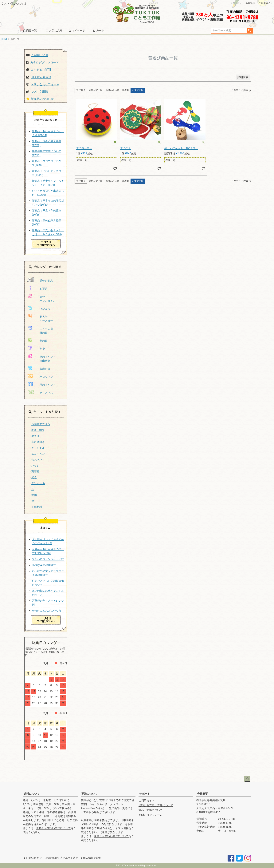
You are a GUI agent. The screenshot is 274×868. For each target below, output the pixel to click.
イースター (46, 321)
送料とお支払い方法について (53, 828)
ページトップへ (247, 779)
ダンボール (38, 483)
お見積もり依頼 (41, 77)
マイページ (77, 30)
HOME (4, 39)
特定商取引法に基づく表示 (62, 858)
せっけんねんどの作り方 (47, 611)
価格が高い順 (112, 90)
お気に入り (54, 30)
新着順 (126, 90)
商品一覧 (30, 30)
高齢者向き (38, 442)
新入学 (44, 317)
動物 (34, 495)
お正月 (44, 289)
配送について (89, 794)
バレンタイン (48, 301)
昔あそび (37, 460)
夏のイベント (48, 357)
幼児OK (36, 436)
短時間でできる (41, 424)
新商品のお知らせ (42, 99)
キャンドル (38, 448)
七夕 (42, 349)
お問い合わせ (34, 858)
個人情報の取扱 (92, 858)
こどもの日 (46, 329)
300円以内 (38, 430)
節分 (42, 297)
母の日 (44, 333)
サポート (145, 794)
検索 (250, 31)
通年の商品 (46, 281)
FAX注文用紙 (39, 92)
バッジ (35, 466)
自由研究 (45, 361)
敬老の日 (45, 369)
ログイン (237, 3)
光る (34, 477)
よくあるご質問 (41, 70)
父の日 (44, 341)
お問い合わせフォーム (45, 84)
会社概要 (202, 794)
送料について (32, 794)
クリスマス (46, 393)
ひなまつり (46, 309)
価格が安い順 (96, 90)
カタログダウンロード (45, 62)
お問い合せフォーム (151, 815)
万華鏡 (35, 471)
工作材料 (37, 507)
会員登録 (250, 3)
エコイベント (39, 454)
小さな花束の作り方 (44, 565)
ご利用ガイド (266, 3)
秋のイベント (48, 385)
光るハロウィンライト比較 (48, 559)
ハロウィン (46, 377)
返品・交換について (151, 810)
